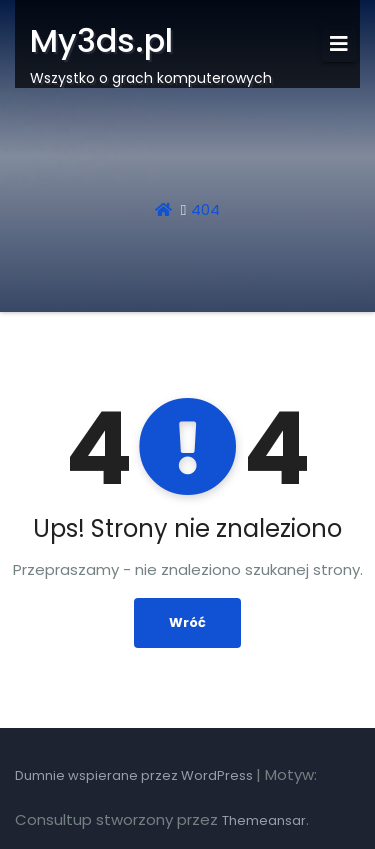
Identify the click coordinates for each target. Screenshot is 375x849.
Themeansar (264, 820)
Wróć (187, 622)
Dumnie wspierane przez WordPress (135, 775)
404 (205, 209)
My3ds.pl (101, 40)
